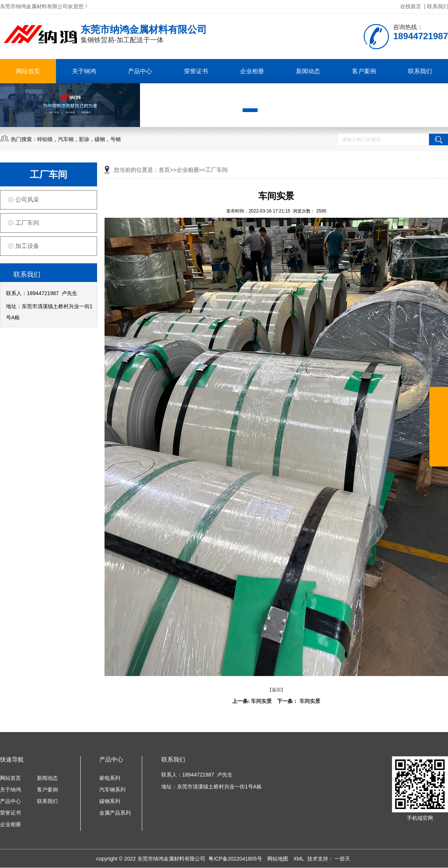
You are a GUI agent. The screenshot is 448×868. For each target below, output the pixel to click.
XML (299, 859)
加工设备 (27, 246)
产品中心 (140, 71)
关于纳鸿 (84, 71)
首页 (164, 170)
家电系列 (110, 778)
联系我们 (438, 6)
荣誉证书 (196, 71)
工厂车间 (27, 223)
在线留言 (411, 6)
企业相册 (252, 71)
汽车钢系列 (112, 790)
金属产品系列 (115, 813)
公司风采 (27, 200)
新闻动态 (308, 71)
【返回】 (276, 690)
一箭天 (342, 859)
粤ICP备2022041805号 (236, 859)
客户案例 (364, 71)
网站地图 (279, 859)
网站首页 (28, 71)
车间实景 (261, 701)
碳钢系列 (110, 801)
